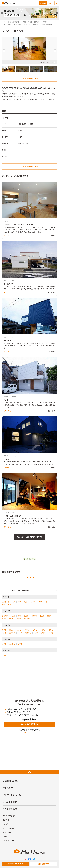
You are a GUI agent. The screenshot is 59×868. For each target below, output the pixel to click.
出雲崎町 (28, 633)
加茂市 (35, 630)
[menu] (57, 3)
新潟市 (10, 25)
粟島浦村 (27, 619)
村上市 (13, 616)
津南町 (43, 633)
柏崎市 (19, 630)
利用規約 (6, 837)
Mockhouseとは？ (9, 816)
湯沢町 (36, 633)
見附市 (51, 630)
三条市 (11, 630)
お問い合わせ (7, 832)
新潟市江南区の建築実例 (31, 25)
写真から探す (9, 788)
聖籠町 (49, 616)
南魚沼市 (12, 633)
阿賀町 (11, 619)
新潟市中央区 (52, 411)
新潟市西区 (52, 236)
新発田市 (5, 616)
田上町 (20, 633)
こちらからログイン (29, 732)
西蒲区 (10, 605)
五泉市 (26, 616)
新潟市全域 (6, 602)
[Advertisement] (29, 676)
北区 (14, 602)
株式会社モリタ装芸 (13, 22)
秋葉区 (41, 602)
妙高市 (20, 644)
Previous (4, 51)
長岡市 (4, 630)
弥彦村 (4, 619)
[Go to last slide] (2, 13)
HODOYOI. (8, 459)
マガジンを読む (10, 809)
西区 (3, 605)
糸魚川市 (12, 644)
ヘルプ (5, 824)
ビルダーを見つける (12, 795)
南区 (47, 602)
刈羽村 (51, 633)
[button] (29, 591)
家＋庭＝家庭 (9, 284)
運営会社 (6, 820)
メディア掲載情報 (9, 828)
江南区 (33, 602)
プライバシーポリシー (11, 841)
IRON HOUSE (9, 341)
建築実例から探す (11, 781)
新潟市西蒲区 (52, 527)
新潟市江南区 (18, 25)
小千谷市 (27, 630)
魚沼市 (4, 633)
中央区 (26, 602)
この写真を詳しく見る (48, 62)
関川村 (19, 619)
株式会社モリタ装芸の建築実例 (30, 22)
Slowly (6, 400)
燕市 (19, 616)
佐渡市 (4, 655)
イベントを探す (10, 802)
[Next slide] (57, 13)
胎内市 (42, 616)
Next (55, 51)
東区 (19, 602)
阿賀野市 (34, 616)
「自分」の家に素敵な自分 (13, 516)
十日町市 (43, 630)
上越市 (4, 644)
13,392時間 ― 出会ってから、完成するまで (19, 224)
